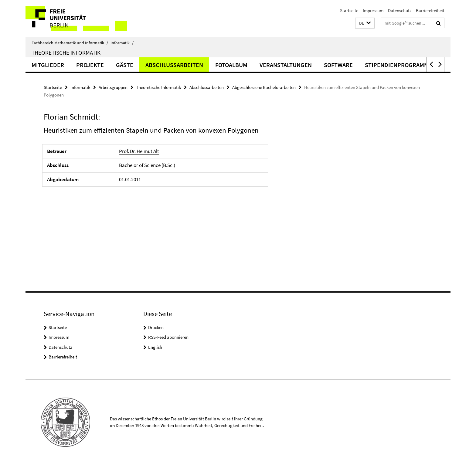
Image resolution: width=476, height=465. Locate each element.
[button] (365, 23)
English (155, 347)
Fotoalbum (231, 65)
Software (338, 65)
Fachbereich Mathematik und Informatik (70, 43)
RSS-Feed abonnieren (168, 337)
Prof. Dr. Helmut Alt (139, 151)
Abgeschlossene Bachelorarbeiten (264, 87)
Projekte (90, 65)
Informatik (122, 43)
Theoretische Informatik (66, 53)
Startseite (349, 10)
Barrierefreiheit (430, 10)
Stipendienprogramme (398, 65)
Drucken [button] (156, 327)
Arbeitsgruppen (113, 87)
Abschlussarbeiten (174, 65)
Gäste (125, 65)
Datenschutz (400, 10)
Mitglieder (48, 65)
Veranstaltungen (286, 65)
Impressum (373, 10)
